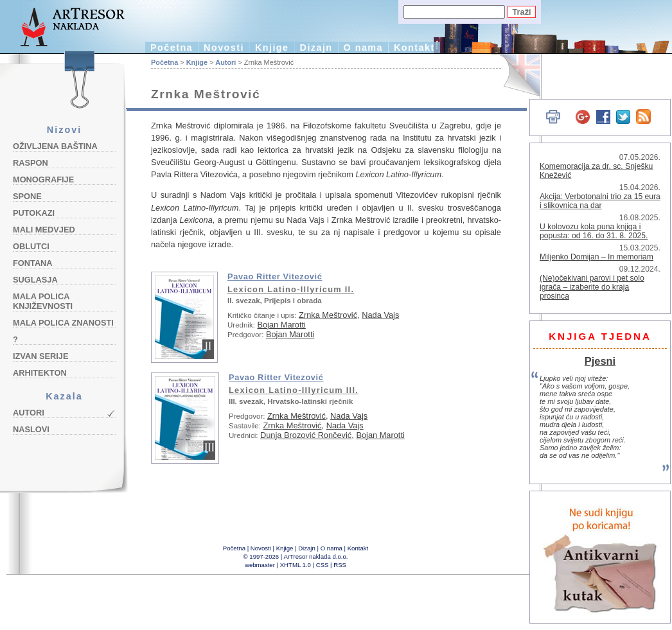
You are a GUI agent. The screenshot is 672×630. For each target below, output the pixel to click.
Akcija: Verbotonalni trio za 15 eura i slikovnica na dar (600, 201)
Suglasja (35, 280)
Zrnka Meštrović (328, 315)
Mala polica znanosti (63, 323)
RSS (340, 565)
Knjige (272, 48)
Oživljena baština (55, 146)
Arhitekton (40, 373)
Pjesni (600, 361)
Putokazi (34, 213)
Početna (172, 48)
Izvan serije (41, 356)
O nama (363, 48)
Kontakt (414, 48)
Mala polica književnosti (43, 301)
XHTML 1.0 (296, 565)
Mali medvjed (44, 230)
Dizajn (316, 48)
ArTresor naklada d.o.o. (316, 556)
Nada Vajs (380, 315)
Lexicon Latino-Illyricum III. (294, 390)
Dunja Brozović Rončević (306, 435)
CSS (323, 565)
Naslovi (31, 429)
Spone (27, 196)
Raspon (31, 163)
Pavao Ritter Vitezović (275, 276)
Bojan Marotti (281, 325)
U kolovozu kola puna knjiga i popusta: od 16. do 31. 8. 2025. (594, 231)
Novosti (224, 48)
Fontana (33, 263)
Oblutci (31, 246)
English (514, 75)
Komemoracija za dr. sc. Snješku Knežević (596, 171)
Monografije (43, 179)
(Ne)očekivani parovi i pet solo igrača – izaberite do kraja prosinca (592, 287)
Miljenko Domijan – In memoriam (597, 257)
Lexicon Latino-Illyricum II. (291, 289)
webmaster (260, 565)
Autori (29, 413)
